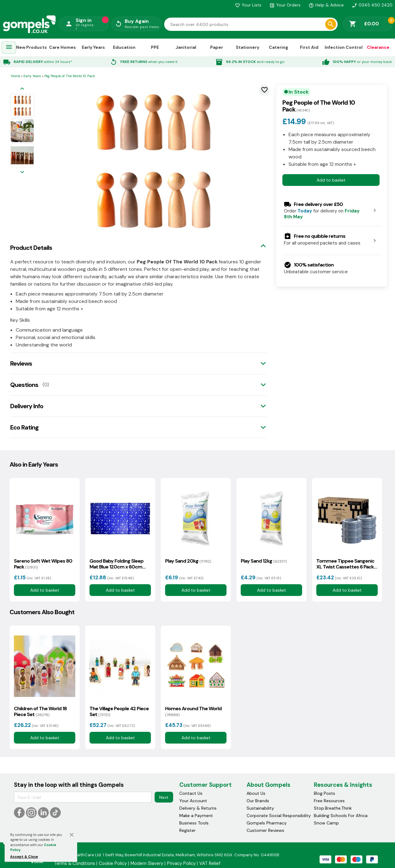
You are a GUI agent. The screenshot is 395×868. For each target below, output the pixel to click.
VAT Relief (210, 863)
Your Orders (285, 5)
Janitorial (186, 47)
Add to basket (331, 180)
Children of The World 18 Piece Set (40, 711)
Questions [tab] (24, 385)
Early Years (93, 47)
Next (164, 797)
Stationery (247, 47)
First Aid (309, 47)
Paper (217, 47)
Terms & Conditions (75, 863)
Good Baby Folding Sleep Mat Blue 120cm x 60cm (116, 564)
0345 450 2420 (372, 5)
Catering (279, 47)
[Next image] (22, 172)
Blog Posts (324, 793)
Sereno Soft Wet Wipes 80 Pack (43, 564)
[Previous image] (22, 89)
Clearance (378, 47)
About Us (256, 793)
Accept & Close (24, 857)
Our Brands (258, 801)
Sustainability (260, 808)
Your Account (193, 801)
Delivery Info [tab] (27, 406)
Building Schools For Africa (341, 816)
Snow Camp (326, 823)
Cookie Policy (113, 863)
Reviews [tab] (21, 363)
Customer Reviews (265, 830)
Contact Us (191, 793)
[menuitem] (9, 48)
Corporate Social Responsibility (279, 816)
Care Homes (62, 47)
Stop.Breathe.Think (333, 808)
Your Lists (248, 5)
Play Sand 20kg (188, 561)
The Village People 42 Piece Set (119, 711)
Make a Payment (196, 816)
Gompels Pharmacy (267, 823)
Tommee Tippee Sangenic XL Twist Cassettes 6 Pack (345, 564)
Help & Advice (326, 5)
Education (124, 47)
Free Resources (329, 801)
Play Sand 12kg (264, 561)
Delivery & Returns (198, 808)
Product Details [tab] (31, 248)
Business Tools (194, 823)
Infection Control (344, 47)
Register (187, 830)
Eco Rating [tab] (24, 427)
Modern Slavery (147, 863)
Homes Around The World (193, 711)
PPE (155, 47)
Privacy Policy (181, 863)
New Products (31, 47)
